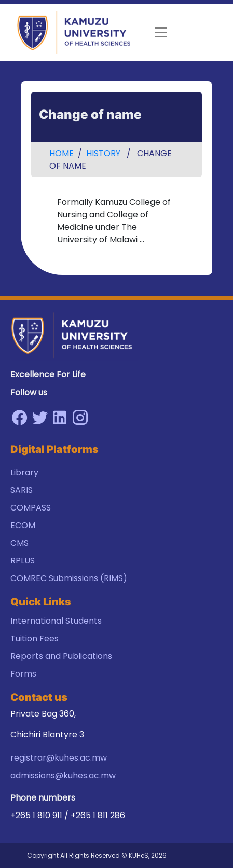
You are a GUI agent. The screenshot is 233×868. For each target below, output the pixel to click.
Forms (23, 674)
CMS (19, 543)
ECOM (23, 525)
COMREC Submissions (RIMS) (69, 578)
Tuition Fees (35, 638)
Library (24, 472)
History (103, 153)
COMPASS (31, 508)
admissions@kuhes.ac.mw (63, 775)
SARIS (22, 490)
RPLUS (23, 561)
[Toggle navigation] (161, 32)
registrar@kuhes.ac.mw (59, 758)
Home (61, 153)
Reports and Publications (61, 656)
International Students (56, 621)
